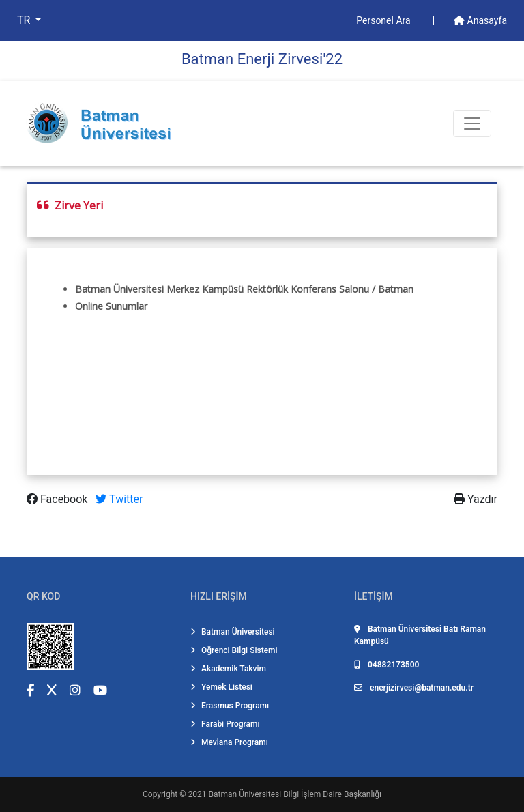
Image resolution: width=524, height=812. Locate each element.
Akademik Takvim (228, 669)
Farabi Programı (225, 724)
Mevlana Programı (229, 742)
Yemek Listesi (221, 687)
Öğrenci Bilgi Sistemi (234, 650)
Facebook (58, 499)
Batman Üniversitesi (233, 632)
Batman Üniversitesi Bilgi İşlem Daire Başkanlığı (295, 794)
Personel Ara (384, 20)
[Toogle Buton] (472, 124)
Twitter (119, 499)
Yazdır (476, 499)
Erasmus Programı (230, 706)
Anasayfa (480, 20)
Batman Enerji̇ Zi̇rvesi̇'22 (262, 59)
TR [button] (25, 20)
